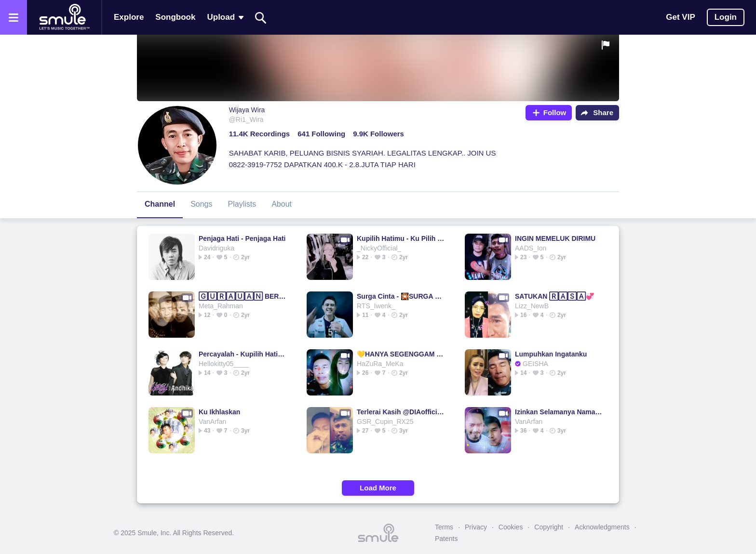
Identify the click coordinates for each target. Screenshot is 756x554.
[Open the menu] (13, 17)
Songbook (175, 17)
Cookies (511, 527)
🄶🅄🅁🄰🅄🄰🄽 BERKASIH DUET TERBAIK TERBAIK (243, 296)
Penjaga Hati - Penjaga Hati (242, 238)
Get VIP (680, 17)
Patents (446, 539)
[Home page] (64, 17)
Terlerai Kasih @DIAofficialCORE (401, 412)
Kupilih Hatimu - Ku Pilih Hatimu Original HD (401, 238)
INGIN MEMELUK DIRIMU (555, 238)
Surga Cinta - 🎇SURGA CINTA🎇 (401, 296)
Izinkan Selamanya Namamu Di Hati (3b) (559, 412)
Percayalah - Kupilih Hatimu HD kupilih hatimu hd (243, 354)
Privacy (476, 527)
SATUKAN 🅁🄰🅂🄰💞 (554, 296)
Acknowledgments (602, 527)
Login (726, 17)
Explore (129, 17)
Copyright (549, 527)
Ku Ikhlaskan (219, 412)
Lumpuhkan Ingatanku (551, 354)
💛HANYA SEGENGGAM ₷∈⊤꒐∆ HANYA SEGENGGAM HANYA (401, 354)
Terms (444, 527)
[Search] (261, 18)
